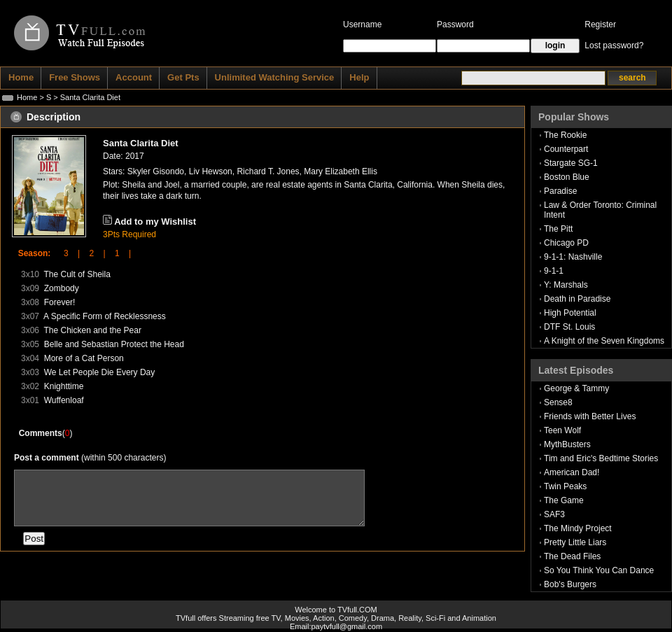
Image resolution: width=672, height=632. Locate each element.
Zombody (62, 288)
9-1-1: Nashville (573, 257)
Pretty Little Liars (575, 542)
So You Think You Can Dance (599, 570)
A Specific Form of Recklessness (105, 316)
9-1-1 (554, 271)
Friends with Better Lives (590, 416)
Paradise (560, 191)
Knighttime (64, 386)
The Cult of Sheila (77, 274)
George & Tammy (576, 388)
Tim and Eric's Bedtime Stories (601, 458)
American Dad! (572, 472)
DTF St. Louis (569, 327)
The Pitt (558, 229)
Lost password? (614, 45)
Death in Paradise (577, 299)
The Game (564, 500)
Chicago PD (566, 243)
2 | (92, 253)
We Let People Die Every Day (100, 372)
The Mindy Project (578, 528)
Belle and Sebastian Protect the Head (114, 344)
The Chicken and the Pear (92, 330)
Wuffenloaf (64, 400)
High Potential (570, 313)
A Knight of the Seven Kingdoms (604, 341)
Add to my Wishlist (155, 222)
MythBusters (567, 444)
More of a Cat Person (84, 358)
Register (600, 24)
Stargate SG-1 (571, 163)
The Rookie (565, 135)
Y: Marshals (566, 285)
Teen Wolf (562, 430)
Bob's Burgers (570, 584)
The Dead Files (572, 556)
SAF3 (554, 514)
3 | (67, 253)
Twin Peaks (565, 486)
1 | (118, 253)
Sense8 (558, 402)
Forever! (60, 302)
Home (27, 97)
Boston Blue (567, 177)
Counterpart (566, 149)
